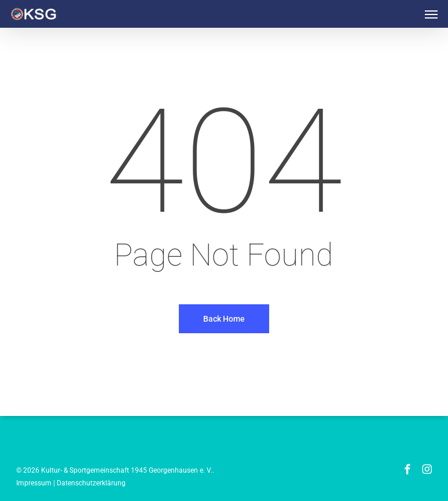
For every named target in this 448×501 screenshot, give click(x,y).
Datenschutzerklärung (91, 483)
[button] (431, 14)
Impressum (34, 483)
